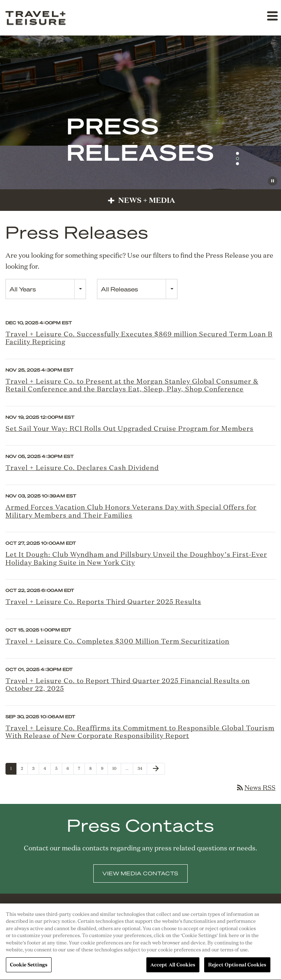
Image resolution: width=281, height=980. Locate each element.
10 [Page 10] (117, 770)
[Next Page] (156, 769)
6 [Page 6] (70, 770)
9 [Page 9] (104, 770)
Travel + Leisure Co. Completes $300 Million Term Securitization (117, 641)
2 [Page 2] (24, 770)
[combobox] (46, 289)
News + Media (140, 200)
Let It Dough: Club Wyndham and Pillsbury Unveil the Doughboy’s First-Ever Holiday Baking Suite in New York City (136, 558)
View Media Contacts (140, 878)
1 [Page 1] (13, 770)
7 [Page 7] (81, 770)
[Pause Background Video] (273, 181)
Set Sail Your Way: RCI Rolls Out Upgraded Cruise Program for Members (130, 428)
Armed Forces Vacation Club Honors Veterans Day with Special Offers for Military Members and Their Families (131, 511)
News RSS (256, 787)
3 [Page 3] (35, 770)
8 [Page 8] (93, 770)
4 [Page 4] (47, 770)
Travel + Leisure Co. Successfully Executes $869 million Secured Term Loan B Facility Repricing (139, 338)
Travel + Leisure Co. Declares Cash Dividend (82, 467)
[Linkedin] (120, 914)
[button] (272, 16)
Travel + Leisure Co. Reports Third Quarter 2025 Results (103, 601)
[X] (149, 914)
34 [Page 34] (142, 770)
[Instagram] (162, 914)
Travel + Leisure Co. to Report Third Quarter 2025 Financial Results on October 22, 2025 (128, 685)
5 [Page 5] (59, 770)
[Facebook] (134, 914)
